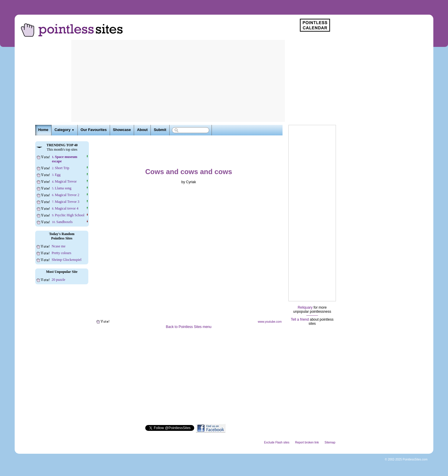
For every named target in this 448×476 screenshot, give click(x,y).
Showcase (122, 130)
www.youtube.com (270, 322)
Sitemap (330, 442)
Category (65, 130)
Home (43, 130)
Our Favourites (94, 130)
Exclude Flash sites (277, 442)
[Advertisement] (178, 81)
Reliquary (305, 307)
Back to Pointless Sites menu (189, 327)
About (142, 130)
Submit (160, 130)
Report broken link (307, 442)
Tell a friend (300, 319)
